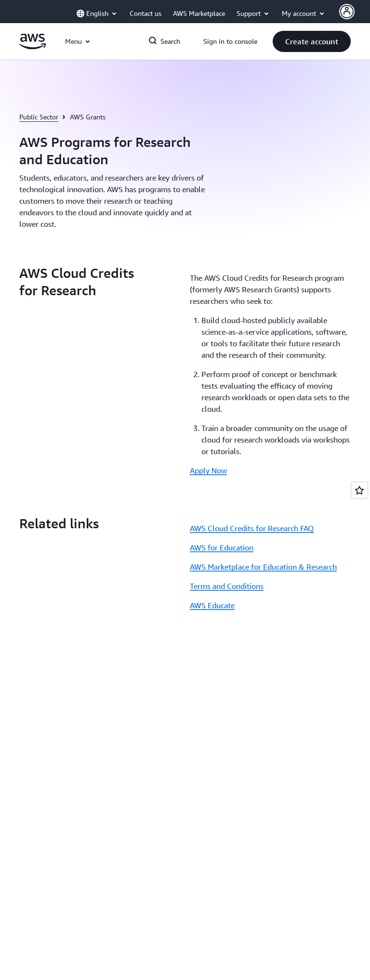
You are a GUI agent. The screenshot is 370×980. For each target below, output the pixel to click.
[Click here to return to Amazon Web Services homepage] (33, 47)
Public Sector (39, 117)
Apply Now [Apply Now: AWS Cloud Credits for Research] (208, 470)
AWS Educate (212, 605)
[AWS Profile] (347, 12)
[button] (312, 41)
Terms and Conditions (227, 586)
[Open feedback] (359, 490)
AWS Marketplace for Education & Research (263, 567)
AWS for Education (222, 548)
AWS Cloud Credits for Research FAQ (252, 528)
